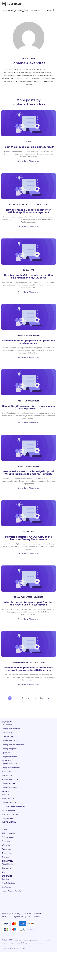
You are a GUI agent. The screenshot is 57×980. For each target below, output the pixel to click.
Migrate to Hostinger (10, 814)
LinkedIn (28, 84)
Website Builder (8, 798)
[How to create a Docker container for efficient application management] (29, 186)
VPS (19, 205)
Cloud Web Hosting (10, 741)
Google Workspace (10, 757)
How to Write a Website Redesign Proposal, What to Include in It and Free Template (28, 473)
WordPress (27, 597)
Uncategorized (32, 335)
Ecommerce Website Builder (13, 806)
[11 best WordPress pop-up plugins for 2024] (29, 123)
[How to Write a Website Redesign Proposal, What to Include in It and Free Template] (29, 448)
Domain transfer (8, 783)
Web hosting (7, 725)
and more (31, 930)
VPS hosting (7, 733)
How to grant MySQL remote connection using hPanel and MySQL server (28, 276)
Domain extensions (10, 787)
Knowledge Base (9, 883)
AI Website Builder (9, 802)
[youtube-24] (37, 900)
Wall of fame (7, 845)
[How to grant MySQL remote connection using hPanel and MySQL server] (29, 252)
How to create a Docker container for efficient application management (28, 211)
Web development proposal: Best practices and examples (29, 342)
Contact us (6, 887)
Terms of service (37, 915)
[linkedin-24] (3, 900)
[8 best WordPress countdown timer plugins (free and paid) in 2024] (29, 382)
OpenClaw (6, 753)
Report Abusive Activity (11, 891)
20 (41, 698)
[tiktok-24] (54, 900)
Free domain (7, 771)
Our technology (8, 868)
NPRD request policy (8, 915)
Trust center (7, 853)
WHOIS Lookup (8, 775)
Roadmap (6, 841)
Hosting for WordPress (11, 729)
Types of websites (37, 662)
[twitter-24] (28, 900)
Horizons (5, 794)
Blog (4, 872)
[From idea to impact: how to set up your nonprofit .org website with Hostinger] (29, 644)
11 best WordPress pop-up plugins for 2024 (29, 147)
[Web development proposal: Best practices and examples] (29, 317)
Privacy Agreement (19, 915)
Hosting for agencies (10, 749)
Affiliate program (9, 833)
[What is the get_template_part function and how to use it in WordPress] (29, 579)
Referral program (9, 837)
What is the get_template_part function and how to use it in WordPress (28, 603)
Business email (8, 737)
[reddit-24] (45, 900)
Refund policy (28, 915)
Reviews (5, 829)
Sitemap (5, 857)
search (51, 10)
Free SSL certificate (10, 779)
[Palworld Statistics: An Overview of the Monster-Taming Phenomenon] (29, 513)
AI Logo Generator (9, 810)
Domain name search (11, 764)
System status (8, 849)
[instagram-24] (20, 900)
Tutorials (5, 879)
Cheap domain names (11, 768)
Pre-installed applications (35, 205)
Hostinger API (7, 818)
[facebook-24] (12, 900)
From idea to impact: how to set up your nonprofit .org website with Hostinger (28, 669)
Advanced (38, 597)
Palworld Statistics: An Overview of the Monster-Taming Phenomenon (29, 538)
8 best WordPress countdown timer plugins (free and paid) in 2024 (28, 407)
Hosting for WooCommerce (13, 745)
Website (23, 662)
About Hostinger (9, 864)
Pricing (5, 825)
